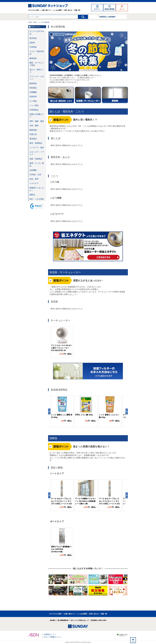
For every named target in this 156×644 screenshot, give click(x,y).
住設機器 (33, 170)
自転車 (32, 43)
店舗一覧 (77, 10)
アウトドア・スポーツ (37, 78)
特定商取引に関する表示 (99, 620)
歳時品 (32, 195)
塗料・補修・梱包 (37, 121)
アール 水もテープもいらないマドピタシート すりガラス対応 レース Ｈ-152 (61, 501)
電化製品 (33, 139)
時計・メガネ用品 (37, 199)
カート (122, 9)
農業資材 (33, 58)
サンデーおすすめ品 (37, 33)
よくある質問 (57, 10)
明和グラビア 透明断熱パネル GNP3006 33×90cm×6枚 (61, 549)
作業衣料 (33, 97)
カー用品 (33, 101)
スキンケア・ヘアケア (37, 153)
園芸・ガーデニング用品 (37, 64)
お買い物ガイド (46, 10)
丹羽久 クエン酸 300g (84, 415)
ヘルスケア (34, 183)
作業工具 (33, 134)
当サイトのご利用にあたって (80, 620)
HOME (30, 22)
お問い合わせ (68, 10)
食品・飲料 (34, 179)
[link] (37, 207)
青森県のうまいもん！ (37, 189)
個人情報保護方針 (63, 620)
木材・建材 (34, 126)
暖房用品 (33, 83)
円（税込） (66, 354)
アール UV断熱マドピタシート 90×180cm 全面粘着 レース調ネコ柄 (85, 501)
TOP (133, 641)
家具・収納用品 (36, 143)
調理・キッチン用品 (37, 164)
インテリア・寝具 (37, 148)
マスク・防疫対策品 (37, 53)
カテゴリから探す (34, 10)
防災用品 (33, 38)
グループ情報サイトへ (53, 637)
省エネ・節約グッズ (37, 71)
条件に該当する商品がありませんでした (67, 145)
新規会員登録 (110, 9)
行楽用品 (33, 47)
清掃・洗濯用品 (36, 159)
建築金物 (33, 130)
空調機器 (33, 92)
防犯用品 (33, 88)
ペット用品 (34, 105)
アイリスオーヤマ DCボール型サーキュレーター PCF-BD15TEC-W (62, 348)
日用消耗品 (34, 110)
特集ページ (37, 22)
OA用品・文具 (35, 175)
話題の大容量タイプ (37, 115)
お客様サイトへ (50, 634)
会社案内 (53, 620)
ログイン (97, 9)
